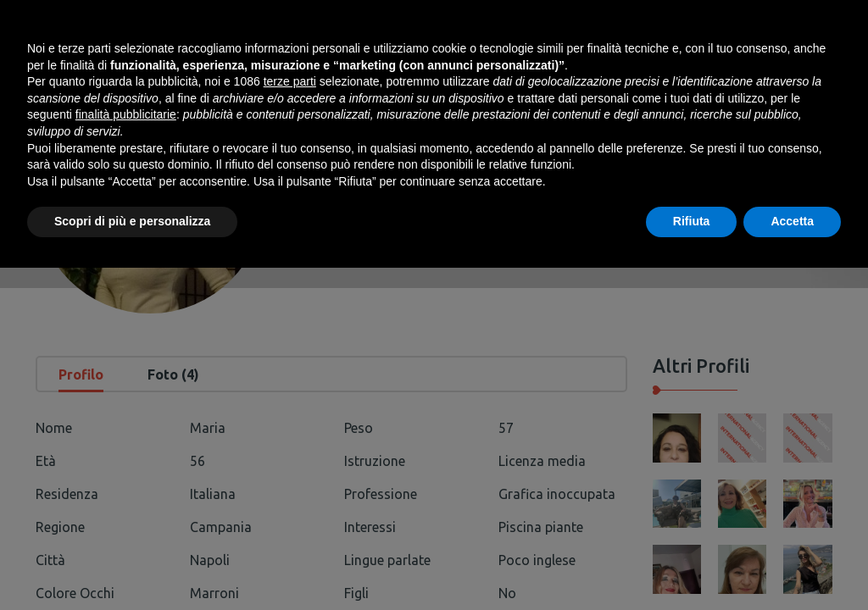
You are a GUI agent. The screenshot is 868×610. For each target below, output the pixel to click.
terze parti (290, 424)
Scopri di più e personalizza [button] (132, 563)
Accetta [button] (792, 563)
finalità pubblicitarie (126, 457)
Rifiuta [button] (692, 563)
